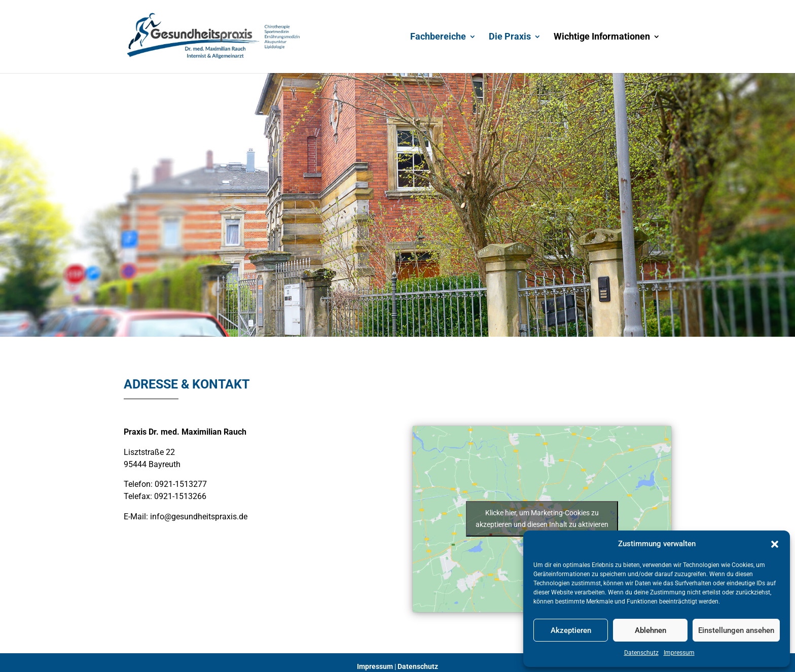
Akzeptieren (571, 630)
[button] (775, 544)
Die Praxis (510, 37)
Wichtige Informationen (602, 37)
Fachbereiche (438, 37)
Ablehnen (651, 630)
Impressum (679, 653)
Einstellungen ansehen (736, 630)
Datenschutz (641, 653)
